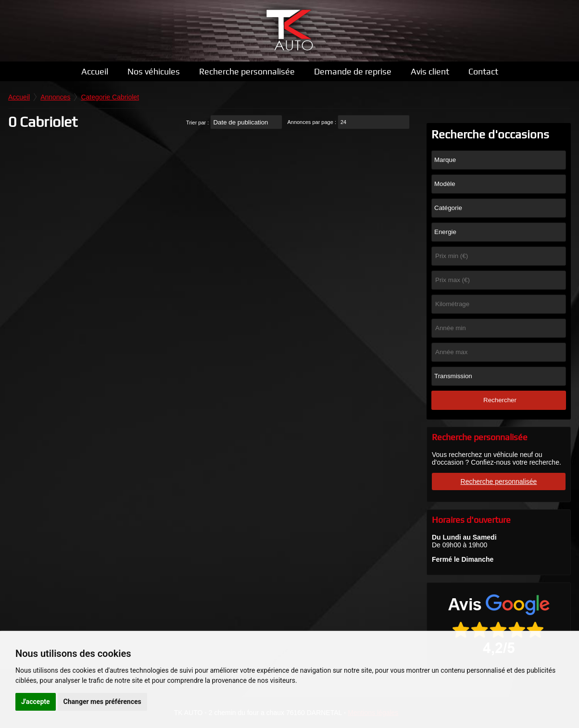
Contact (483, 71)
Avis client (430, 71)
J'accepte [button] (36, 702)
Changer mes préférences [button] (102, 702)
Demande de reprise (353, 71)
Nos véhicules (154, 71)
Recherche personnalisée (247, 71)
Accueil (95, 71)
